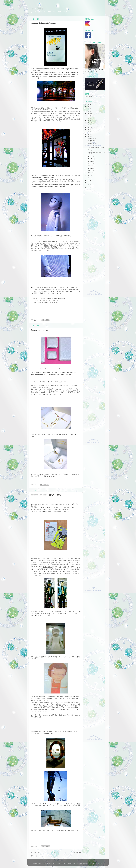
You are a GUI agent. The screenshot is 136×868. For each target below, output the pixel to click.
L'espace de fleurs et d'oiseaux (44, 23)
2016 (88, 127)
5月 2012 (91, 164)
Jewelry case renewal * (40, 330)
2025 (88, 106)
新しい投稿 (35, 852)
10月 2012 (91, 143)
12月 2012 (91, 139)
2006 (88, 187)
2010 (88, 178)
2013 (88, 134)
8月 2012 (91, 157)
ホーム (57, 852)
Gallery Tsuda (89, 97)
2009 (88, 180)
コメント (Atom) (38, 856)
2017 (88, 125)
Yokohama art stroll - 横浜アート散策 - (46, 495)
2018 (88, 123)
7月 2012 (91, 159)
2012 (88, 137)
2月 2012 (91, 170)
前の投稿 (77, 852)
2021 (88, 116)
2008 (88, 183)
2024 (88, 109)
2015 (88, 130)
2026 (88, 104)
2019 (88, 120)
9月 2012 (91, 146)
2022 (88, 113)
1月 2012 (91, 173)
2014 (88, 132)
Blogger (100, 863)
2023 (88, 111)
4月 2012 (91, 166)
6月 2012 (91, 161)
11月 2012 (91, 141)
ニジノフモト (36, 8)
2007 (88, 185)
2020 (88, 118)
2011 (88, 176)
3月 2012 (91, 168)
